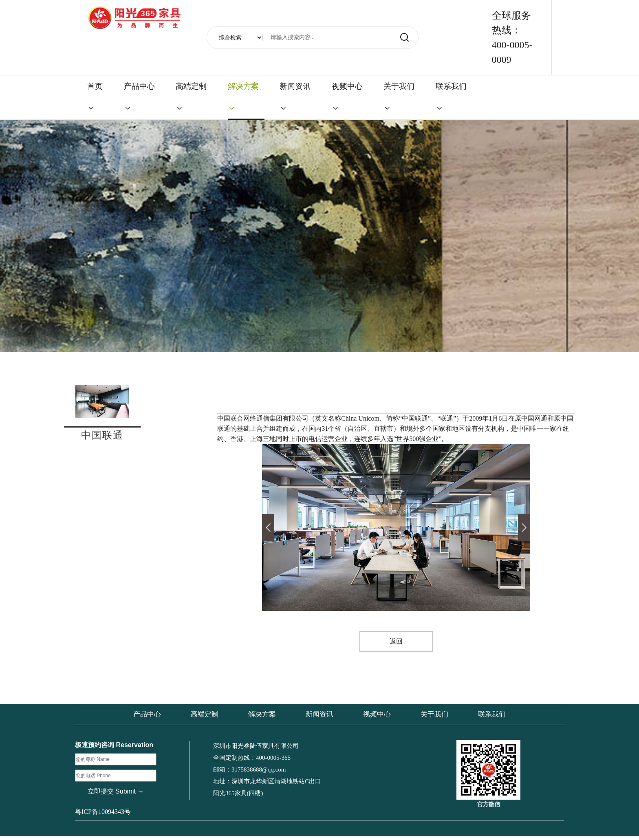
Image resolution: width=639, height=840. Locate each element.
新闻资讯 (295, 97)
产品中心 (139, 97)
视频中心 (347, 97)
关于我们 (399, 97)
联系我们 (451, 97)
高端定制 (191, 97)
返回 (396, 642)
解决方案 (243, 97)
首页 (95, 97)
